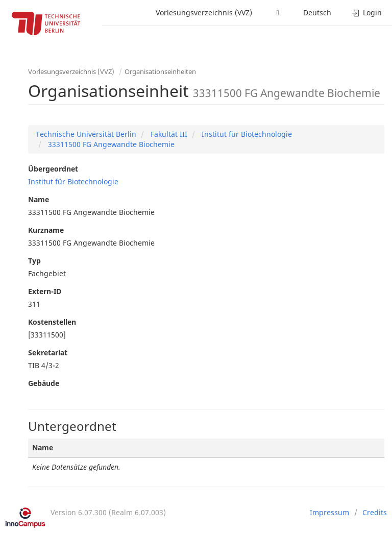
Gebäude (44, 383)
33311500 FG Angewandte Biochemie (110, 144)
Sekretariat (48, 353)
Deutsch (317, 13)
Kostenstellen (52, 322)
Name (39, 199)
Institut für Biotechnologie (246, 134)
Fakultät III (168, 134)
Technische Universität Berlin (86, 134)
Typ (34, 261)
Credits (375, 512)
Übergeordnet (53, 169)
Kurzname (46, 230)
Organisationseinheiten (160, 71)
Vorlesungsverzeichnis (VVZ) (204, 13)
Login (367, 13)
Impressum (329, 512)
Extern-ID (45, 291)
